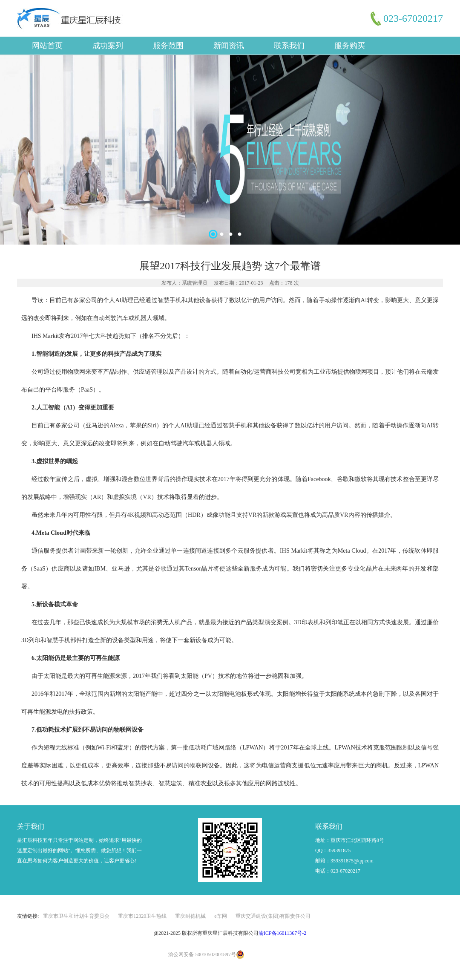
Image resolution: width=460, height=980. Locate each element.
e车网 (220, 916)
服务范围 (168, 46)
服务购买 (350, 46)
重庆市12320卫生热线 (142, 916)
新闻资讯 (229, 46)
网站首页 (47, 46)
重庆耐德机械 (190, 916)
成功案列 (108, 46)
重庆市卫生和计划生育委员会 (76, 916)
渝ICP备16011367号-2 (282, 933)
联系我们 (289, 46)
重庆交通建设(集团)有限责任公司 (273, 916)
